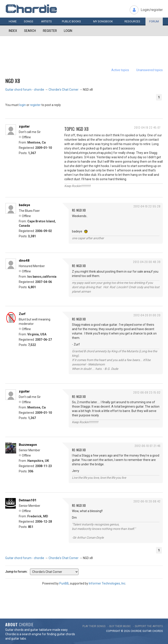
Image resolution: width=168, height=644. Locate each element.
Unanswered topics (150, 70)
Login (68, 31)
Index (13, 31)
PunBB (64, 583)
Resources (132, 21)
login (23, 105)
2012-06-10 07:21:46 (148, 446)
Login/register (152, 10)
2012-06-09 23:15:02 (147, 392)
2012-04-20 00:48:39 (147, 262)
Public (71, 21)
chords (157, 631)
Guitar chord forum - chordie (25, 90)
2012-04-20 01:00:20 (147, 315)
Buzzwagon (28, 445)
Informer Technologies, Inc (107, 583)
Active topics (120, 70)
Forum (154, 21)
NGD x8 (13, 81)
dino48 (24, 261)
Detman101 (28, 500)
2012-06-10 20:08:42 (147, 501)
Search (30, 31)
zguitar (24, 126)
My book (103, 21)
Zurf (22, 314)
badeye (24, 205)
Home (13, 21)
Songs (29, 21)
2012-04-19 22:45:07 (147, 127)
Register (50, 31)
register (35, 105)
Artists (46, 21)
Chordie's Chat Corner (64, 90)
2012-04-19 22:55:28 (147, 206)
